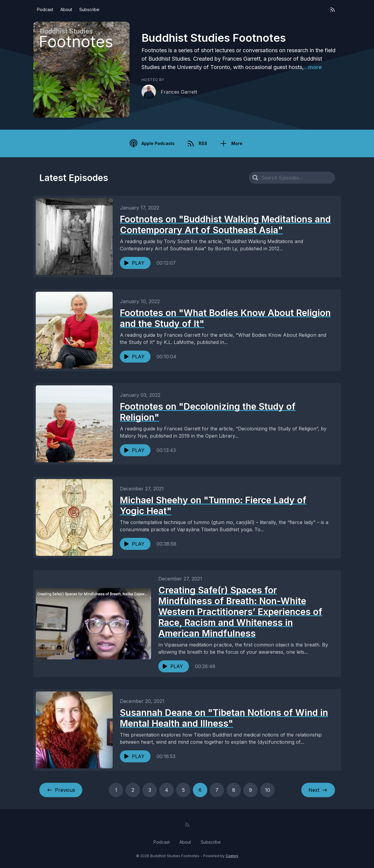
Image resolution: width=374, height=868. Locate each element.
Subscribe (89, 9)
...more (313, 67)
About (66, 9)
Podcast (45, 9)
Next (318, 790)
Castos (232, 856)
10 (268, 790)
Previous (61, 790)
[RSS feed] (333, 10)
